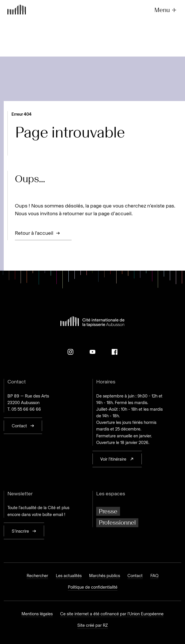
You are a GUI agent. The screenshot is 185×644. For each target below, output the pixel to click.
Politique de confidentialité (93, 587)
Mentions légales (37, 614)
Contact (135, 576)
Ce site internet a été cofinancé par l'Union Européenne (112, 614)
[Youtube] (92, 352)
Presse (108, 511)
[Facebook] (115, 352)
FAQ (154, 576)
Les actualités (69, 576)
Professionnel (117, 522)
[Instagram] (70, 352)
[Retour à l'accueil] (17, 10)
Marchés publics (105, 576)
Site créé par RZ (93, 625)
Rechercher (37, 576)
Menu (166, 10)
